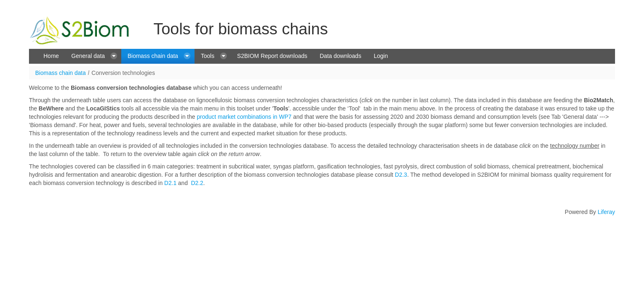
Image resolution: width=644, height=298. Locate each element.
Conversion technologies (123, 73)
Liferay (606, 212)
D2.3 (401, 175)
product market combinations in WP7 (244, 117)
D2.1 (171, 183)
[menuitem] (51, 56)
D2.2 (197, 183)
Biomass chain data (60, 73)
